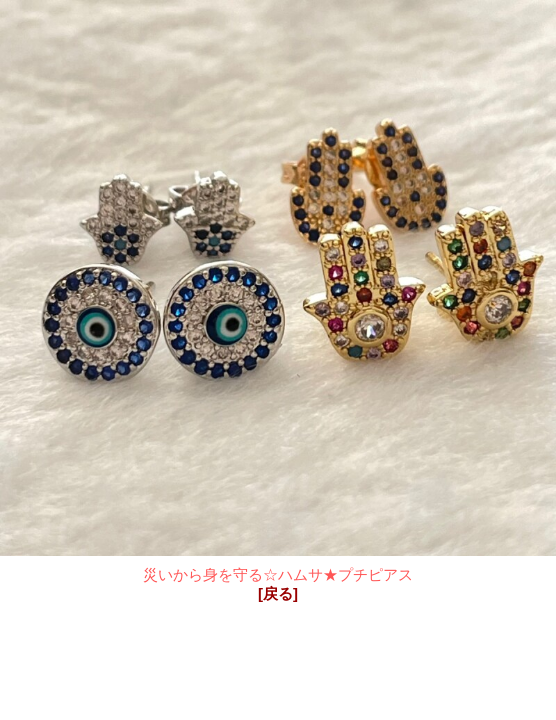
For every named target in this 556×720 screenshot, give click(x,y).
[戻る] (278, 593)
